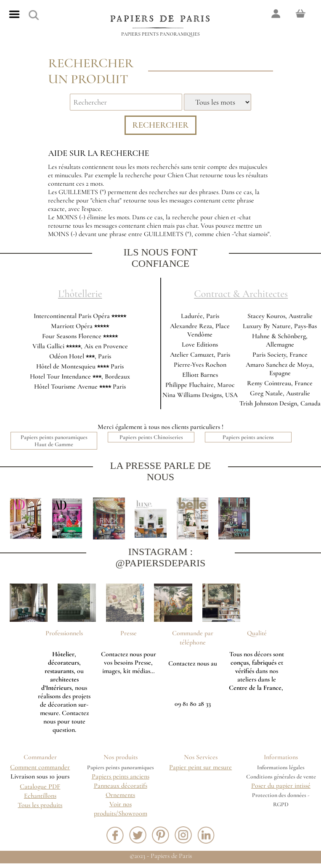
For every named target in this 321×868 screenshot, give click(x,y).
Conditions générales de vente (281, 781)
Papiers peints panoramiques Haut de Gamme (54, 445)
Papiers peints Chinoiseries (151, 441)
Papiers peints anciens (248, 441)
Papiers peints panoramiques (160, 34)
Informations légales (281, 772)
